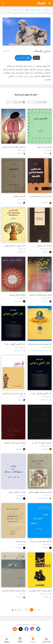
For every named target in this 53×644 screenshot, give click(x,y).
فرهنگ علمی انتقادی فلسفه (15, 443)
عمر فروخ (22, 594)
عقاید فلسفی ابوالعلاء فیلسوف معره (14, 591)
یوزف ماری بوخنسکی (45, 249)
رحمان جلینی (21, 298)
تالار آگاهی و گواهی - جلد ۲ (15, 344)
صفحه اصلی (46, 640)
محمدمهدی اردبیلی (46, 594)
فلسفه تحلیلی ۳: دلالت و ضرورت (42, 443)
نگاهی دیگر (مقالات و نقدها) (40, 295)
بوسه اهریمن (20, 541)
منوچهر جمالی (21, 495)
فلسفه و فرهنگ (19, 196)
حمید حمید (48, 495)
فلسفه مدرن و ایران (44, 147)
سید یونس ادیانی (20, 347)
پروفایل (7, 640)
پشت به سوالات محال (17, 492)
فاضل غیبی (48, 150)
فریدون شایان (21, 150)
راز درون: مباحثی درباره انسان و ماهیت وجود (14, 394)
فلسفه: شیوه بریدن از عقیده (41, 541)
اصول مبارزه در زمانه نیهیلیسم (40, 591)
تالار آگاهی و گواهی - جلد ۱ (41, 394)
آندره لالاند (22, 446)
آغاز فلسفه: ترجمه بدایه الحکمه (40, 344)
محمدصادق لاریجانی (46, 446)
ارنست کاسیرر (21, 199)
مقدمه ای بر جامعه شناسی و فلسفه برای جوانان (41, 196)
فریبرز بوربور (22, 249)
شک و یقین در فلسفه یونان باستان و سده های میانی (15, 246)
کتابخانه (20, 640)
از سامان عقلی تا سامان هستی (14, 147)
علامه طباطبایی (47, 347)
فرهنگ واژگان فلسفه (17, 295)
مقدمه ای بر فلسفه (44, 246)
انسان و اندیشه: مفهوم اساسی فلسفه (40, 492)
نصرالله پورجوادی (46, 298)
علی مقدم (22, 396)
